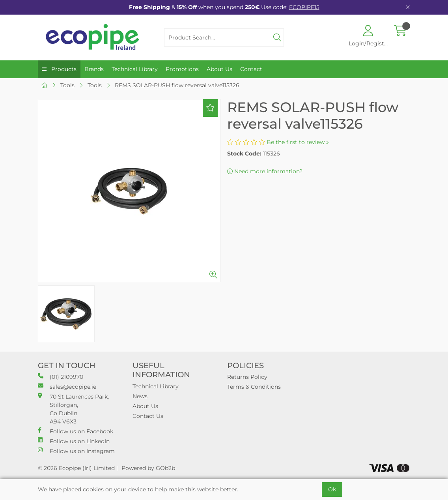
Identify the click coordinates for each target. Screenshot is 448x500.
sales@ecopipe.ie (67, 387)
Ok (332, 489)
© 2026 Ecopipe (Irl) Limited (76, 468)
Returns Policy (247, 377)
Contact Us (148, 416)
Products (63, 69)
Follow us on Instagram (76, 451)
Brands (94, 69)
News (140, 396)
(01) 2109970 (61, 377)
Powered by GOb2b (148, 468)
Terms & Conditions (254, 387)
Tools (67, 85)
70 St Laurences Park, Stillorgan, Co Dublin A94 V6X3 (73, 409)
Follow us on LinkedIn (74, 441)
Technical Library (135, 69)
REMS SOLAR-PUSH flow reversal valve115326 (177, 85)
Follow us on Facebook (76, 431)
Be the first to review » (298, 142)
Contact (251, 69)
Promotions (182, 69)
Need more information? (265, 171)
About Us (219, 69)
